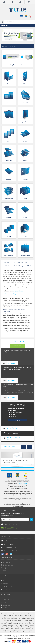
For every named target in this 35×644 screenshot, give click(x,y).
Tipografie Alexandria (11, 627)
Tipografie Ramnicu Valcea (27, 619)
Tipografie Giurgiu (19, 615)
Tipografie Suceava (29, 614)
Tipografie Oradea (16, 617)
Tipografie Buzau (30, 628)
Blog (5, 568)
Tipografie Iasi (28, 615)
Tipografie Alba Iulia (9, 615)
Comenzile (13, 417)
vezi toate (18, 346)
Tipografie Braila (10, 628)
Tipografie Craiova (28, 630)
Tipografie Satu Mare (18, 620)
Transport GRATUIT (12, 528)
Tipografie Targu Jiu (23, 624)
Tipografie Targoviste (12, 624)
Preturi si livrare (8, 589)
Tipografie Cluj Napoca (7, 614)
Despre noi (7, 581)
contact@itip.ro (12, 428)
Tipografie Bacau (6, 617)
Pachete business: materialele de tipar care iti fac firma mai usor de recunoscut (17, 368)
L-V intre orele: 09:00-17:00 (10, 548)
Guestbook (7, 562)
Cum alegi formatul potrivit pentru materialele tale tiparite (18, 386)
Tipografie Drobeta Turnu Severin (22, 632)
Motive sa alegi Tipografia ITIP (12, 294)
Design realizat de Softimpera (25, 636)
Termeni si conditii (9, 586)
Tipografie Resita (7, 620)
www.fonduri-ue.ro (23, 483)
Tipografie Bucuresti (20, 628)
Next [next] (29, 447)
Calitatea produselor (16, 412)
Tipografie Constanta (17, 630)
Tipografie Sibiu (13, 622)
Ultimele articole (17, 342)
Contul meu (7, 602)
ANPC (5, 608)
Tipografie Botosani (22, 627)
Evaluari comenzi (8, 565)
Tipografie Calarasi (7, 630)
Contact (6, 584)
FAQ (4, 571)
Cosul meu (6, 605)
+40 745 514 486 (11, 524)
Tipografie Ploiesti (15, 619)
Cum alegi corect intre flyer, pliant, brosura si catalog (16, 351)
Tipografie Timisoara (13, 625)
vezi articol (13, 363)
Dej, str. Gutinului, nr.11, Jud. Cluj (15, 438)
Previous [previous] (24, 447)
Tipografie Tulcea (24, 625)
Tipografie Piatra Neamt (27, 617)
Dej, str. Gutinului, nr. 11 (11, 551)
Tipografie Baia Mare (19, 614)
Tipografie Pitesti (6, 619)
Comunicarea (14, 415)
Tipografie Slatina (22, 622)
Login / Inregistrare (9, 600)
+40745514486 (12, 433)
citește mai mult (18, 291)
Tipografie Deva (9, 632)
